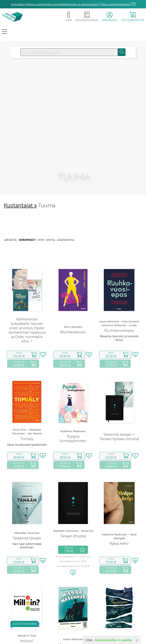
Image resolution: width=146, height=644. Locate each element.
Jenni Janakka (73, 296)
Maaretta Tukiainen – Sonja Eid (73, 500)
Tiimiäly (27, 407)
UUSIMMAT (27, 209)
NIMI (41, 209)
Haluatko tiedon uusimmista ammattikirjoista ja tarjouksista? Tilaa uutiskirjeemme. (71, 4)
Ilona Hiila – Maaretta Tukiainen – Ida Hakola (27, 400)
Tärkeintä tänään (27, 507)
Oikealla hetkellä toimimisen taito (27, 617)
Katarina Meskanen (73, 400)
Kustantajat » (20, 174)
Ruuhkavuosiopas (119, 299)
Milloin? (27, 610)
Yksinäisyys (119, 615)
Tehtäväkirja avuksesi (119, 621)
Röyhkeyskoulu (73, 301)
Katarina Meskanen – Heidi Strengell (119, 505)
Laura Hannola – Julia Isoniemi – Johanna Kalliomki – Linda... (119, 292)
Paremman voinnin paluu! (73, 619)
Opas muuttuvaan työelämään (27, 413)
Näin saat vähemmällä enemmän (27, 514)
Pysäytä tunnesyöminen (73, 407)
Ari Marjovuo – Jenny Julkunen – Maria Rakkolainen (119, 608)
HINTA (51, 209)
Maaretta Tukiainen (27, 502)
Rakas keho (119, 512)
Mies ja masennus (73, 613)
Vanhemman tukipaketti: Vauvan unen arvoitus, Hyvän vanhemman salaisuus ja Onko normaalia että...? (27, 299)
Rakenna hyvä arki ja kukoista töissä (119, 307)
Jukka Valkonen (73, 608)
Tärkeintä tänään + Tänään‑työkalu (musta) (119, 405)
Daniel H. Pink (27, 605)
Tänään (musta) (73, 505)
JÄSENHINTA (65, 209)
